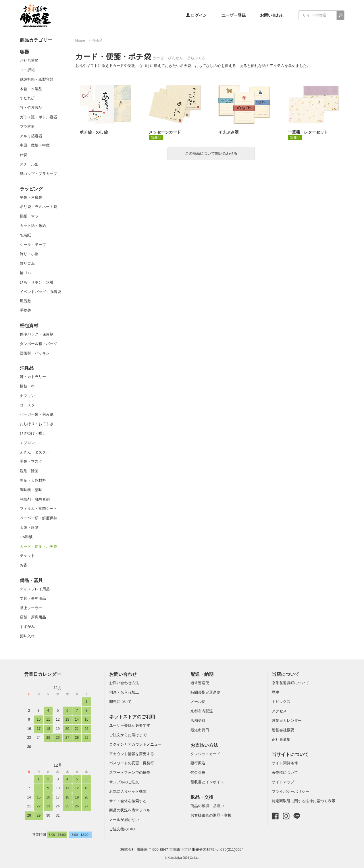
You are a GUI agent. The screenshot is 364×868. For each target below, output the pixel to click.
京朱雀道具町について (290, 683)
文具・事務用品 (33, 598)
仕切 (24, 155)
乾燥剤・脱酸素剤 (35, 499)
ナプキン (27, 396)
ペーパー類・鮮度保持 (38, 518)
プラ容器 (27, 127)
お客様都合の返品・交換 (211, 815)
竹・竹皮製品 (31, 108)
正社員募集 (281, 739)
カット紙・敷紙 (33, 226)
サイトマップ (283, 782)
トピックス (281, 702)
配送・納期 (202, 674)
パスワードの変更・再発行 (132, 763)
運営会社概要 (283, 730)
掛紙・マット (31, 216)
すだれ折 (27, 98)
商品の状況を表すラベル (130, 810)
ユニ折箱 (27, 70)
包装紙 (25, 235)
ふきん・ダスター (35, 452)
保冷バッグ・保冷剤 (37, 334)
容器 (24, 52)
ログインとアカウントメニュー (135, 744)
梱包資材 (29, 326)
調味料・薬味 (31, 490)
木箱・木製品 (31, 89)
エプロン (27, 443)
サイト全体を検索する (128, 801)
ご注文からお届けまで (128, 735)
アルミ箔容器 (31, 136)
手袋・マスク (31, 461)
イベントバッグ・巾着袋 (40, 292)
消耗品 (27, 368)
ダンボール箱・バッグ (38, 344)
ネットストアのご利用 (132, 717)
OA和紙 (26, 537)
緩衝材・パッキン (35, 353)
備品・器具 (31, 580)
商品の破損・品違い (207, 806)
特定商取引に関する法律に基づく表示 (304, 801)
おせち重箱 (29, 60)
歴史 (276, 692)
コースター (29, 405)
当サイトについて (290, 754)
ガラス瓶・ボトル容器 (38, 117)
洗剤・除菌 (29, 471)
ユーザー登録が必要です (130, 725)
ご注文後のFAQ (122, 829)
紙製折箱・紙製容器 (37, 79)
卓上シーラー (31, 608)
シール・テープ (33, 245)
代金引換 (198, 772)
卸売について (120, 702)
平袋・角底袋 (31, 197)
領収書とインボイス (207, 782)
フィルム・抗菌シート (38, 509)
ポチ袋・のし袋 (94, 132)
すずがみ (27, 627)
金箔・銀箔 (29, 527)
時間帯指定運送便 (205, 692)
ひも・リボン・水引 (37, 282)
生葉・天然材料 (33, 480)
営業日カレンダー (43, 674)
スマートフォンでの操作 (130, 772)
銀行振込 (198, 763)
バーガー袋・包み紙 (37, 414)
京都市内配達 (202, 711)
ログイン (197, 15)
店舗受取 (198, 721)
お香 (24, 565)
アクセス (279, 711)
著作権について (285, 772)
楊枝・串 (27, 386)
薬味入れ (27, 636)
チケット (27, 556)
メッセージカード (165, 132)
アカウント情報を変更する (132, 754)
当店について (286, 674)
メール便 (198, 702)
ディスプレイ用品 (35, 589)
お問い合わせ (272, 15)
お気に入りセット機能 (128, 791)
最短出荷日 (200, 730)
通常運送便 (200, 683)
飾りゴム (27, 263)
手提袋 (25, 310)
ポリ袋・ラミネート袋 (38, 207)
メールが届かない (124, 820)
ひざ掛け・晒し (33, 433)
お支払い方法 (204, 745)
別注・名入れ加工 (124, 692)
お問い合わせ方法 (124, 683)
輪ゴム (25, 273)
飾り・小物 (29, 254)
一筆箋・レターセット (308, 132)
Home (80, 40)
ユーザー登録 (234, 15)
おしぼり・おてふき (37, 424)
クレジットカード (205, 754)
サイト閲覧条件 (285, 763)
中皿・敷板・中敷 (35, 145)
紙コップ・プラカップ (38, 174)
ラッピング (31, 189)
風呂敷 (25, 301)
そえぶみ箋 (228, 132)
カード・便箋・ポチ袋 (38, 546)
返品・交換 (202, 797)
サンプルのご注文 (124, 782)
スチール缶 (29, 164)
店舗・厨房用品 (33, 617)
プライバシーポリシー (290, 791)
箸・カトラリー (33, 377)
